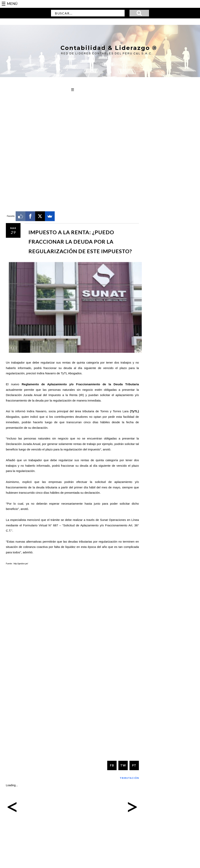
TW (123, 765)
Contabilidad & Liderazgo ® (106, 48)
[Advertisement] (72, 127)
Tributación (129, 778)
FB (112, 765)
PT (134, 765)
